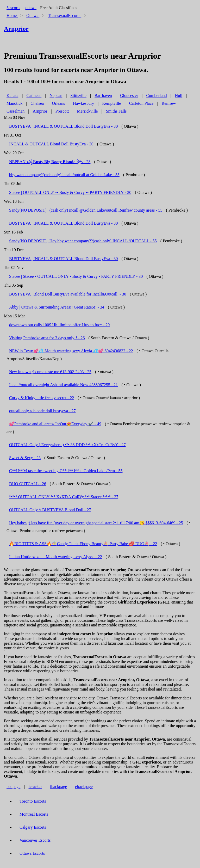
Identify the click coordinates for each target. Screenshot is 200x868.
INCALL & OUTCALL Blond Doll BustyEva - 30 (51, 144)
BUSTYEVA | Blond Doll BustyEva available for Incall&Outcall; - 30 (68, 294)
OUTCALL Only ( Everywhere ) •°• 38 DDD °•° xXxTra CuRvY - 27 (67, 445)
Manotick (14, 103)
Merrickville (87, 111)
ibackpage (58, 787)
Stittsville (79, 96)
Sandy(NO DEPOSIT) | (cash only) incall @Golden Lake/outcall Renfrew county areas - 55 (86, 210)
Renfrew (169, 103)
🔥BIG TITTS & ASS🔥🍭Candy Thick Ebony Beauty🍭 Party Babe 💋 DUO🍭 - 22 (83, 544)
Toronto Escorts (33, 801)
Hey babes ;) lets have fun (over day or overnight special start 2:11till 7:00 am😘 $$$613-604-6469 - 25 (96, 523)
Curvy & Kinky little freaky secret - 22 (42, 398)
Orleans (58, 103)
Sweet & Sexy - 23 (25, 458)
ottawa (31, 8)
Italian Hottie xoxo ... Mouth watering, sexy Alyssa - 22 (56, 557)
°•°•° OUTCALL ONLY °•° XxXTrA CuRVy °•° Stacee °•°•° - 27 (64, 497)
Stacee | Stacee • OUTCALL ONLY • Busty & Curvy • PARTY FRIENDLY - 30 (76, 276)
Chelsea (37, 103)
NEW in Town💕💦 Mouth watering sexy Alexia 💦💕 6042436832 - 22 (71, 351)
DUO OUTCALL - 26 (28, 484)
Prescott (62, 111)
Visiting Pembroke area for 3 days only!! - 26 (47, 338)
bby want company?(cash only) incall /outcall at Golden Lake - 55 (64, 175)
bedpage (13, 787)
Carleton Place (141, 103)
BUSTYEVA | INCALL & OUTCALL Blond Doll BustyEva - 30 (63, 126)
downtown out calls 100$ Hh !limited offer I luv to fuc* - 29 (59, 325)
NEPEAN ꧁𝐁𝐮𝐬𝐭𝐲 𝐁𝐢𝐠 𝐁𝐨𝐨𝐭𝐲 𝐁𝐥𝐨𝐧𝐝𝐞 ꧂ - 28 (50, 162)
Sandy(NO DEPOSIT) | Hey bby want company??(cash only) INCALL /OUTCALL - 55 (83, 241)
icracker (35, 787)
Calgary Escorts (33, 827)
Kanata (12, 96)
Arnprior (40, 111)
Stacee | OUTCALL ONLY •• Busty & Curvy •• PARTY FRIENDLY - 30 (70, 192)
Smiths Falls (116, 111)
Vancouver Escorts (35, 840)
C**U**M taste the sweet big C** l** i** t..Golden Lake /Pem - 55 (66, 471)
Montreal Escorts (34, 814)
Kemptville (111, 103)
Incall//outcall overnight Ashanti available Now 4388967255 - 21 (63, 385)
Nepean (56, 96)
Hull (179, 96)
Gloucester (129, 96)
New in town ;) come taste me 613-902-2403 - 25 (50, 372)
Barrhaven (103, 96)
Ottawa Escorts (32, 853)
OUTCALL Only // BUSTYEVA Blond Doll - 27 (50, 510)
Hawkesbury (83, 103)
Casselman (15, 111)
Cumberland (156, 96)
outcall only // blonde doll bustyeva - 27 (42, 411)
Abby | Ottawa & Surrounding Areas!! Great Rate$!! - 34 (57, 307)
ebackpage (84, 787)
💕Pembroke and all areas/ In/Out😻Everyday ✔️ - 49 (55, 424)
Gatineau (34, 96)
